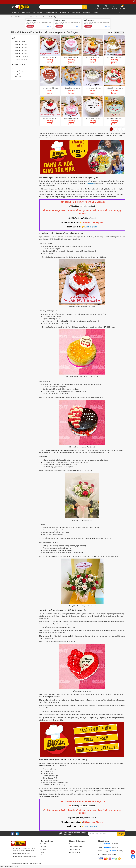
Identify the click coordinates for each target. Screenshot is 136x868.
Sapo (40, 863)
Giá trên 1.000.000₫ (21, 60)
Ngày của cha (19, 74)
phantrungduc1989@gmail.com (27, 856)
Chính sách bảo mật (75, 844)
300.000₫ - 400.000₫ (21, 44)
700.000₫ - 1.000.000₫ (22, 57)
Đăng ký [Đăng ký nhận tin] (121, 834)
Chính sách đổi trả (74, 849)
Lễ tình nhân (19, 68)
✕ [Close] (134, 1)
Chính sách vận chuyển (76, 847)
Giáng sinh (18, 77)
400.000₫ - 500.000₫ (21, 48)
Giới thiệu (43, 847)
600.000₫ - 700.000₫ (21, 54)
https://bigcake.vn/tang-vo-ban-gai (64, 642)
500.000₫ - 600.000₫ (21, 51)
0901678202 (108, 847)
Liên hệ (42, 855)
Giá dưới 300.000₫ (20, 41)
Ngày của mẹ (19, 71)
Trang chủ (43, 844)
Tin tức (42, 852)
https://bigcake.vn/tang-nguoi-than (63, 627)
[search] (85, 7)
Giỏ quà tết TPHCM (12, 866)
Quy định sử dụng (74, 852)
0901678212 (90, 218)
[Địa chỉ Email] (107, 834)
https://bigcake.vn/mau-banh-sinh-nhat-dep (66, 711)
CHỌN (50, 63)
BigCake (27, 863)
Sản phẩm (43, 849)
